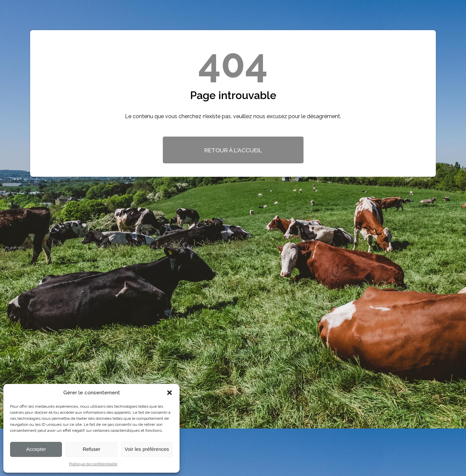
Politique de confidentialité (93, 464)
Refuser (92, 449)
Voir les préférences (147, 449)
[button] (170, 393)
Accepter (36, 449)
